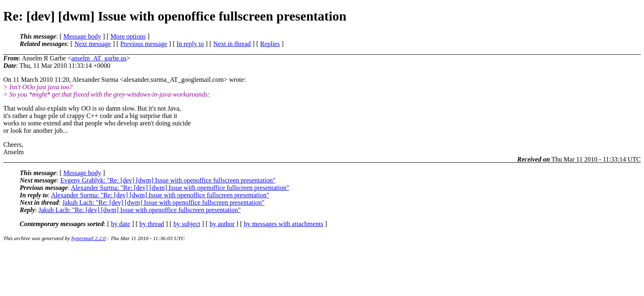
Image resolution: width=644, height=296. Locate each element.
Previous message (144, 44)
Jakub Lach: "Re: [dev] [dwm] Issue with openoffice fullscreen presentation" (163, 202)
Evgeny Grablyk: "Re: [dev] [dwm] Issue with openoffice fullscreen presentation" (168, 180)
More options (128, 36)
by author (222, 224)
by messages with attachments (284, 224)
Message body (82, 36)
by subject (187, 224)
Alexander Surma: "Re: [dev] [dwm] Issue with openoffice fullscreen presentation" (180, 188)
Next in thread (232, 44)
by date (121, 224)
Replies (270, 44)
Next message (93, 44)
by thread (152, 224)
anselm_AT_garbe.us (99, 58)
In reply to (190, 44)
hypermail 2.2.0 (89, 238)
